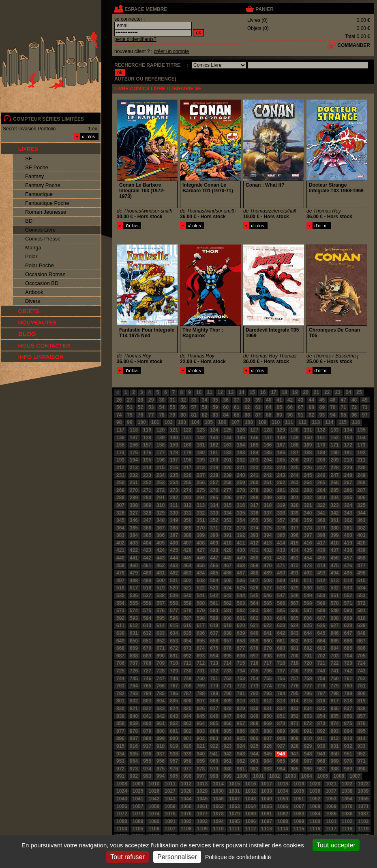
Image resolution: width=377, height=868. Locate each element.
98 (119, 422)
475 (335, 566)
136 (120, 438)
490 (281, 573)
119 (147, 430)
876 (362, 723)
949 (321, 754)
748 (174, 679)
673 (187, 648)
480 (147, 573)
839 (120, 716)
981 (241, 769)
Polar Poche (40, 265)
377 (294, 528)
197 (174, 460)
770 (214, 686)
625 (308, 625)
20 (305, 392)
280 (268, 490)
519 (161, 588)
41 (279, 400)
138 (147, 438)
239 (227, 475)
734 (241, 671)
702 (321, 656)
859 (134, 723)
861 (161, 723)
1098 (283, 821)
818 (348, 701)
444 (174, 558)
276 (214, 490)
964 (268, 761)
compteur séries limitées (48, 119)
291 (161, 498)
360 (321, 520)
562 (227, 603)
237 (201, 475)
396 (294, 535)
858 (120, 723)
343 (348, 513)
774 (268, 686)
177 (161, 453)
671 (161, 648)
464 (187, 566)
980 (227, 769)
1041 (138, 799)
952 (362, 754)
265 (321, 483)
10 (199, 392)
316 (241, 505)
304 (335, 498)
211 (362, 460)
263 (294, 483)
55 (172, 407)
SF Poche (37, 167)
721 (321, 663)
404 (147, 543)
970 (348, 761)
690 (161, 656)
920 (187, 746)
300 (281, 498)
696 (241, 656)
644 (308, 633)
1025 (138, 791)
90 (290, 415)
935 (134, 754)
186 (281, 453)
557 (161, 603)
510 (294, 581)
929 (308, 746)
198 (187, 460)
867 (241, 723)
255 (187, 483)
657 (227, 641)
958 (187, 761)
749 (187, 679)
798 (335, 694)
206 (294, 460)
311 (174, 505)
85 (237, 415)
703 (335, 656)
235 (174, 475)
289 (134, 498)
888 (268, 731)
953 (120, 761)
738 (294, 671)
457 (348, 558)
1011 (170, 784)
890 (294, 731)
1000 (242, 776)
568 (308, 603)
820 (120, 708)
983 (268, 769)
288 (120, 498)
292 (174, 498)
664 (321, 641)
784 (147, 694)
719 (294, 663)
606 (308, 618)
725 (120, 671)
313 (201, 505)
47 (344, 400)
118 (134, 430)
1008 (122, 784)
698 (268, 656)
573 (120, 611)
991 (120, 776)
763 (120, 686)
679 (268, 648)
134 (348, 430)
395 (281, 535)
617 (201, 625)
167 (281, 445)
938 (174, 754)
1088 (122, 821)
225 (294, 468)
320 (294, 505)
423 (147, 550)
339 (294, 513)
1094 (218, 821)
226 (308, 468)
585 (281, 611)
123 (201, 430)
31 (172, 400)
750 (201, 679)
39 (258, 400)
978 (201, 769)
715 (241, 663)
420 (362, 543)
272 (161, 490)
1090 (154, 821)
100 (142, 422)
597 (187, 618)
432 (268, 550)
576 (161, 611)
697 (254, 656)
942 (227, 754)
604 (281, 618)
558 (174, 603)
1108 (186, 829)
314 (214, 505)
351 (201, 520)
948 (308, 754)
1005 (323, 776)
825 (187, 708)
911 (321, 738)
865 (214, 723)
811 (254, 701)
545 (254, 596)
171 (335, 445)
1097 (267, 821)
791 (241, 694)
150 (308, 438)
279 (254, 490)
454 (308, 558)
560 (201, 603)
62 (247, 407)
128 (268, 430)
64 (269, 407)
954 (134, 761)
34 (205, 400)
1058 (154, 806)
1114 (283, 829)
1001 (258, 776)
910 (308, 738)
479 (134, 573)
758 (308, 679)
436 (321, 550)
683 (321, 648)
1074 (154, 814)
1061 (202, 806)
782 (120, 694)
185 (268, 453)
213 (134, 468)
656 (214, 641)
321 (308, 505)
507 (254, 581)
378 (308, 528)
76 (140, 415)
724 (362, 663)
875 (348, 723)
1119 (363, 829)
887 (254, 731)
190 (335, 453)
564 (254, 603)
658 (241, 641)
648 (362, 633)
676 (227, 648)
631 (134, 633)
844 (187, 716)
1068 (315, 806)
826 (201, 708)
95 (344, 415)
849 (254, 716)
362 (348, 520)
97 (365, 415)
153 (348, 438)
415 (294, 543)
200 (214, 460)
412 (254, 543)
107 (236, 422)
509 (281, 581)
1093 (202, 821)
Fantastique (39, 194)
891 (308, 731)
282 (294, 490)
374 (254, 528)
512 (321, 581)
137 (134, 438)
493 (321, 573)
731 (201, 671)
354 (241, 520)
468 (241, 566)
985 (294, 769)
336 (254, 513)
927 (281, 746)
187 (294, 453)
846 (214, 716)
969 (335, 761)
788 (201, 694)
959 (201, 761)
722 (335, 663)
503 (201, 581)
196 (161, 460)
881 (174, 731)
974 (147, 769)
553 (362, 596)
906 (254, 738)
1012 (186, 784)
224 (281, 468)
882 (187, 731)
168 (294, 445)
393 (254, 535)
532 (335, 588)
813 (281, 701)
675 (214, 648)
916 (134, 746)
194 (134, 460)
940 (201, 754)
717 (268, 663)
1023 (363, 784)
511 (308, 581)
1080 (251, 814)
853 (308, 716)
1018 (283, 784)
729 (174, 671)
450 (254, 558)
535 (120, 596)
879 (147, 731)
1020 (315, 784)
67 (301, 407)
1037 (331, 791)
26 (119, 400)
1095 (235, 821)
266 (335, 483)
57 (194, 407)
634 (174, 633)
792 (254, 694)
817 (335, 701)
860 (147, 723)
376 (281, 528)
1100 (315, 821)
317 (254, 505)
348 (161, 520)
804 (161, 701)
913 (348, 738)
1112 (251, 829)
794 (281, 694)
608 (335, 618)
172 (348, 445)
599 (214, 618)
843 (174, 716)
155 (120, 445)
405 (161, 543)
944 (254, 754)
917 (147, 746)
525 (241, 588)
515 (362, 581)
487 (241, 573)
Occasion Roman (45, 274)
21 (316, 392)
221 (241, 468)
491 (294, 573)
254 (174, 483)
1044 (186, 799)
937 (161, 754)
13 (231, 392)
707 (134, 663)
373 (241, 528)
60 (226, 407)
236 (187, 475)
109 (262, 422)
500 (161, 581)
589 (335, 611)
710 (174, 663)
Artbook (34, 292)
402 (120, 543)
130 (294, 430)
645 (321, 633)
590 (348, 611)
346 (134, 520)
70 (333, 407)
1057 (138, 806)
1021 (331, 784)
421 (120, 550)
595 (161, 618)
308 (134, 505)
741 (335, 671)
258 (227, 483)
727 (147, 671)
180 (201, 453)
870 (281, 723)
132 (321, 430)
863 (187, 723)
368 (174, 528)
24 (348, 392)
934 (120, 754)
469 (254, 566)
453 (294, 558)
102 (169, 422)
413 (268, 543)
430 (241, 550)
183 (241, 453)
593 (134, 618)
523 (214, 588)
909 (294, 738)
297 (241, 498)
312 (187, 505)
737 (281, 671)
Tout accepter (336, 845)
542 (214, 596)
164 (241, 445)
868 (254, 723)
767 (174, 686)
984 (281, 769)
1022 (347, 784)
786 (174, 694)
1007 (355, 776)
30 (162, 400)
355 (254, 520)
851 (281, 716)
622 (268, 625)
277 (227, 490)
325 (362, 505)
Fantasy (34, 176)
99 (130, 422)
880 (161, 731)
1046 (218, 799)
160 (187, 445)
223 (268, 468)
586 (294, 611)
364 (120, 528)
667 (362, 641)
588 (321, 611)
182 (227, 453)
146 (254, 438)
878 (134, 731)
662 (294, 641)
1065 (267, 806)
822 (147, 708)
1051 (299, 799)
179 (187, 453)
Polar (31, 256)
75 (130, 415)
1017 (267, 784)
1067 (299, 806)
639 (241, 633)
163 (227, 445)
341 (321, 513)
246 (321, 475)
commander (354, 45)
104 (195, 422)
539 (174, 596)
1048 (251, 799)
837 (348, 708)
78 (162, 415)
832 (281, 708)
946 (281, 754)
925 (254, 746)
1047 (235, 799)
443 (161, 558)
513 (335, 581)
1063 (235, 806)
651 (147, 641)
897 (134, 738)
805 (174, 701)
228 (335, 468)
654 (187, 641)
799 (348, 694)
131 (308, 430)
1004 (307, 776)
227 (321, 468)
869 (268, 723)
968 (321, 761)
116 (356, 422)
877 (120, 731)
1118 (347, 829)
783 (134, 694)
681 (294, 648)
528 (281, 588)
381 (348, 528)
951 (348, 754)
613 (147, 625)
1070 (347, 806)
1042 (154, 799)
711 (187, 663)
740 (321, 671)
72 (354, 407)
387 (174, 535)
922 (214, 746)
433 (281, 550)
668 (120, 648)
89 (279, 415)
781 (362, 686)
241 (254, 475)
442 (147, 558)
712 (201, 663)
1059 (170, 806)
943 (241, 754)
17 (273, 392)
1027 (170, 791)
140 (174, 438)
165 (254, 445)
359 (308, 520)
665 (335, 641)
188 (308, 453)
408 (201, 543)
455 (321, 558)
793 (268, 694)
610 (362, 618)
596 (174, 618)
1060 (186, 806)
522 (201, 588)
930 (321, 746)
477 (362, 566)
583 (254, 611)
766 (161, 686)
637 (214, 633)
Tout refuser (127, 857)
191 (348, 453)
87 (258, 415)
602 (254, 618)
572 (362, 603)
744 (120, 679)
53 (151, 407)
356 (268, 520)
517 (134, 588)
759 (321, 679)
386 (161, 535)
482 (174, 573)
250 (120, 483)
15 (252, 392)
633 (161, 633)
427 (201, 550)
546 (268, 596)
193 (120, 460)
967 (308, 761)
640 (254, 633)
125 (227, 430)
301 (294, 498)
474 (321, 566)
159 (174, 445)
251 (134, 483)
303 (321, 498)
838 (362, 708)
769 (201, 686)
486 (227, 573)
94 (333, 415)
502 (187, 581)
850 (268, 716)
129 (281, 430)
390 (214, 535)
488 (254, 573)
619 (227, 625)
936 (147, 754)
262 (281, 483)
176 (147, 453)
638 (227, 633)
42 (290, 400)
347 (147, 520)
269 (120, 490)
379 (321, 528)
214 (147, 468)
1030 (218, 791)
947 (294, 754)
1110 (218, 829)
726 (134, 671)
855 (335, 716)
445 (187, 558)
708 (147, 663)
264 (308, 483)
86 (247, 415)
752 (227, 679)
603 (268, 618)
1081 (267, 814)
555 (134, 603)
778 (321, 686)
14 (241, 392)
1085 (331, 814)
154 (362, 438)
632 (147, 633)
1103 (363, 821)
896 (120, 738)
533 (348, 588)
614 (161, 625)
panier (264, 9)
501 (174, 581)
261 (268, 483)
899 (161, 738)
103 (182, 422)
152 (335, 438)
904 (227, 738)
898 (147, 738)
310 (161, 505)
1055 (363, 799)
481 (161, 573)
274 (187, 490)
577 (174, 611)
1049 (267, 799)
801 (120, 701)
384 (134, 535)
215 (161, 468)
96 (354, 415)
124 (214, 430)
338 (281, 513)
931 (335, 746)
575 (147, 611)
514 (348, 581)
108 (249, 422)
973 (134, 769)
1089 (138, 821)
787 (187, 694)
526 (254, 588)
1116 (315, 829)
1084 (315, 814)
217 (187, 468)
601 (241, 618)
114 (329, 422)
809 (227, 701)
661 (281, 641)
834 (308, 708)
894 (348, 731)
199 (201, 460)
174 (120, 453)
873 (321, 723)
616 (187, 625)
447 (214, 558)
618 (214, 625)
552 (348, 596)
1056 (122, 806)
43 (301, 400)
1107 (170, 829)
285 (335, 490)
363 (362, 520)
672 (174, 648)
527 (268, 588)
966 (294, 761)
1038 (347, 791)
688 (134, 656)
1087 (363, 814)
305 (348, 498)
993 (147, 776)
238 (214, 475)
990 (362, 769)
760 (335, 679)
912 (335, 738)
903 (214, 738)
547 (281, 596)
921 (201, 746)
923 (227, 746)
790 (227, 694)
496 (362, 573)
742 (348, 671)
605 (294, 618)
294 (201, 498)
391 (227, 535)
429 (227, 550)
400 (348, 535)
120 (161, 430)
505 (227, 581)
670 (147, 648)
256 (201, 483)
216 (174, 468)
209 (335, 460)
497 (120, 581)
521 (187, 588)
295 (214, 498)
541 (201, 596)
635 (187, 633)
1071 (363, 806)
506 (241, 581)
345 (120, 520)
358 (294, 520)
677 (241, 648)
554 (120, 603)
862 (174, 723)
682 (308, 648)
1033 (267, 791)
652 (161, 641)
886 (241, 731)
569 (321, 603)
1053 (331, 799)
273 (174, 490)
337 (268, 513)
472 (294, 566)
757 (294, 679)
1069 (331, 806)
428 (214, 550)
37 (237, 400)
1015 (235, 784)
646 (335, 633)
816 (321, 701)
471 (281, 566)
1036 (315, 791)
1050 (283, 799)
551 (335, 596)
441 (134, 558)
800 (362, 694)
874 (335, 723)
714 (227, 663)
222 (254, 468)
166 (268, 445)
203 (254, 460)
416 (308, 543)
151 (321, 438)
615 (174, 625)
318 (268, 505)
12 (220, 392)
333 (214, 513)
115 (343, 422)
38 (247, 400)
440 (120, 558)
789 (214, 694)
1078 (218, 814)
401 (362, 535)
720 (308, 663)
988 (335, 769)
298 (254, 498)
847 (227, 716)
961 (227, 761)
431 (254, 550)
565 (268, 603)
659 (254, 641)
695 (227, 656)
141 (187, 438)
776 (294, 686)
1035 (299, 791)
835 (321, 708)
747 (161, 679)
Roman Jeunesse (46, 212)
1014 (218, 784)
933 (362, 746)
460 (134, 566)
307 (120, 505)
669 (134, 648)
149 (294, 438)
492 (308, 573)
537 (147, 596)
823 (161, 708)
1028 (186, 791)
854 (321, 716)
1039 (363, 791)
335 (241, 513)
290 (147, 498)
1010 (154, 784)
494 (335, 573)
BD (29, 221)
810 (241, 701)
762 (362, 679)
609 (348, 618)
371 (214, 528)
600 (227, 618)
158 (161, 445)
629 (362, 625)
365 (134, 528)
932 (348, 746)
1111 (235, 829)
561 (214, 603)
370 (201, 528)
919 (174, 746)
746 (147, 679)
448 (227, 558)
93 (322, 415)
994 (161, 776)
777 (308, 686)
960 (214, 761)
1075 (170, 814)
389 (201, 535)
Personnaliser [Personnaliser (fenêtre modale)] (177, 857)
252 (147, 483)
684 (335, 648)
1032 (251, 791)
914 (362, 738)
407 (187, 543)
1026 (154, 791)
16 (263, 392)
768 (187, 686)
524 (227, 588)
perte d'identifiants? (135, 39)
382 (362, 528)
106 (222, 422)
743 (362, 671)
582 (241, 611)
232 (134, 475)
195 (147, 460)
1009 (138, 784)
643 (294, 633)
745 (134, 679)
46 (333, 400)
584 (268, 611)
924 (241, 746)
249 (362, 475)
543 (227, 596)
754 (254, 679)
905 (241, 738)
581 (227, 611)
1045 (202, 799)
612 (134, 625)
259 (241, 483)
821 (134, 708)
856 (348, 716)
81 (194, 415)
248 (348, 475)
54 (162, 407)
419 (348, 543)
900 (174, 738)
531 (321, 588)
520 (174, 588)
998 (214, 776)
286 (348, 490)
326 (120, 513)
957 (174, 761)
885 (227, 731)
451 (268, 558)
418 (335, 543)
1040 (122, 799)
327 (134, 513)
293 (187, 498)
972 (120, 769)
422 (134, 550)
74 (119, 415)
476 (348, 566)
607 (321, 618)
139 (161, 438)
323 (335, 505)
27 (130, 400)
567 (294, 603)
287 (362, 490)
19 (295, 392)
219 (214, 468)
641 (268, 633)
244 (294, 475)
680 (281, 648)
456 (335, 558)
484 (201, 573)
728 (161, 671)
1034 (283, 791)
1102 (347, 821)
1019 (299, 784)
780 (348, 686)
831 (268, 708)
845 (201, 716)
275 (201, 490)
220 (227, 468)
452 (281, 558)
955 (147, 761)
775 (281, 686)
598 (201, 618)
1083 (299, 814)
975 (161, 769)
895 (362, 731)
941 (214, 754)
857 (362, 716)
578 (187, 611)
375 (268, 528)
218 (201, 468)
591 (362, 611)
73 (365, 407)
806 (187, 701)
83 (215, 415)
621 (254, 625)
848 (241, 716)
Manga (33, 248)
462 (161, 566)
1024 (122, 791)
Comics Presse (43, 239)
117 (120, 430)
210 (348, 460)
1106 (154, 829)
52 (140, 407)
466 (214, 566)
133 (335, 430)
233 (147, 475)
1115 (299, 829)
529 (294, 588)
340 (308, 513)
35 (215, 400)
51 (130, 407)
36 (226, 400)
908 (281, 738)
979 (214, 769)
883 (201, 731)
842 (161, 716)
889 (281, 731)
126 (241, 430)
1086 (347, 814)
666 (348, 641)
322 (321, 505)
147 (268, 438)
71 (344, 407)
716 (254, 663)
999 (227, 776)
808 (214, 701)
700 (294, 656)
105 (209, 422)
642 (281, 633)
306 (362, 498)
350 (187, 520)
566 (281, 603)
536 (134, 596)
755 (268, 679)
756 (281, 679)
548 (294, 596)
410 (227, 543)
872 (308, 723)
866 (227, 723)
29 (151, 400)
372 (227, 528)
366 (147, 528)
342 (335, 513)
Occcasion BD (42, 283)
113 (316, 422)
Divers (33, 301)
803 (147, 701)
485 (214, 573)
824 (174, 708)
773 (254, 686)
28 (140, 400)
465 (201, 566)
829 (241, 708)
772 (241, 686)
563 (241, 603)
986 (308, 769)
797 (321, 694)
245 (308, 475)
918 (161, 746)
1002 (275, 776)
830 (254, 708)
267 (348, 483)
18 (284, 392)
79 (172, 415)
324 (348, 505)
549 (308, 596)
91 (301, 415)
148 (281, 438)
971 (362, 761)
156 (134, 445)
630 (120, 633)
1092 (186, 821)
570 (335, 603)
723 (348, 663)
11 (209, 392)
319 (281, 505)
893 (335, 731)
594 (147, 618)
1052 (315, 799)
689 (147, 656)
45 (322, 400)
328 (147, 513)
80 (183, 415)
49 (365, 400)
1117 (331, 829)
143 (214, 438)
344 (362, 513)
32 (183, 400)
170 (321, 445)
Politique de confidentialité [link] (238, 857)
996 (187, 776)
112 (302, 422)
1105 (138, 829)
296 (227, 498)
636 (201, 633)
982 (254, 769)
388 (187, 535)
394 (268, 535)
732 (214, 671)
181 (214, 453)
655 (201, 641)
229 (348, 468)
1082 (283, 814)
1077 (202, 814)
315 (227, 505)
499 (147, 581)
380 (335, 528)
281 (281, 490)
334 (227, 513)
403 (134, 543)
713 (214, 663)
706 (120, 663)
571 (348, 603)
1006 (339, 776)
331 (187, 513)
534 (362, 588)
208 (321, 460)
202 (241, 460)
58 (205, 407)
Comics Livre (40, 230)
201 (227, 460)
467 (227, 566)
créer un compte (171, 51)
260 (254, 483)
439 (362, 550)
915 (120, 746)
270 (134, 490)
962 (241, 761)
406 (174, 543)
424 (161, 550)
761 (348, 679)
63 (258, 407)
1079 (235, 814)
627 (335, 625)
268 (362, 483)
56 (183, 407)
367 (161, 528)
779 (335, 686)
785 (161, 694)
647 (348, 633)
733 (227, 671)
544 (241, 596)
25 (359, 392)
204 (268, 460)
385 (147, 535)
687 (120, 656)
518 (147, 588)
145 (241, 438)
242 (268, 475)
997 (201, 776)
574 (134, 611)
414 (281, 543)
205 (281, 460)
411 (241, 543)
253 (161, 483)
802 (134, 701)
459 (120, 566)
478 (120, 573)
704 (348, 656)
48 (354, 400)
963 (254, 761)
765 (147, 686)
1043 (170, 799)
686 (362, 648)
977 (187, 769)
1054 (347, 799)
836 (335, 708)
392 (241, 535)
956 (161, 761)
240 (241, 475)
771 (227, 686)
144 (227, 438)
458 (362, 558)
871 (294, 723)
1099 (299, 821)
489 (268, 573)
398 (321, 535)
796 (308, 694)
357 (281, 520)
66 (290, 407)
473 (308, 566)
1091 (170, 821)
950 (335, 754)
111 (289, 422)
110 (276, 422)
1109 (202, 829)
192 (362, 453)
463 (174, 566)
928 (294, 746)
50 (119, 407)
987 (321, 769)
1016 (251, 784)
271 (147, 490)
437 (335, 550)
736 (268, 671)
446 (201, 558)
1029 (202, 791)
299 (268, 498)
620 (241, 625)
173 (362, 445)
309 (147, 505)
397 (308, 535)
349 (174, 520)
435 (308, 550)
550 (321, 596)
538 (161, 596)
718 (281, 663)
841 (147, 716)
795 (294, 694)
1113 (267, 829)
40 (269, 400)
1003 (290, 776)
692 (187, 656)
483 (187, 573)
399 (335, 535)
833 (294, 708)
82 (205, 415)
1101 (331, 821)
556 (147, 603)
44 (311, 400)
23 (338, 392)
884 (214, 731)
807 (201, 701)
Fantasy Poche (43, 185)
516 (120, 588)
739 (308, 671)
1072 (122, 814)
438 (348, 550)
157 (147, 445)
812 (268, 701)
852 (294, 716)
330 (174, 513)
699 (281, 656)
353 (227, 520)
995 (174, 776)
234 (161, 475)
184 (254, 453)
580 (214, 611)
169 (308, 445)
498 (134, 581)
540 (187, 596)
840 (134, 716)
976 (174, 769)
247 (335, 475)
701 (308, 656)
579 (201, 611)
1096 (251, 821)
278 (241, 490)
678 (254, 648)
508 (268, 581)
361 (335, 520)
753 (241, 679)
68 (311, 407)
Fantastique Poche (47, 203)
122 (187, 430)
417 (321, 543)
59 (215, 407)
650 (134, 641)
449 (241, 558)
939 (187, 754)
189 (321, 453)
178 (174, 453)
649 (120, 641)
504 (214, 581)
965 (281, 761)
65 (279, 407)
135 (362, 430)
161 (201, 445)
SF (29, 158)
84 (226, 415)
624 (294, 625)
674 (201, 648)
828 (227, 708)
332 (201, 513)
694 (214, 656)
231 (120, 475)
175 (134, 453)
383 (120, 535)
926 (268, 746)
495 (348, 573)
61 (237, 407)
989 (348, 769)
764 (134, 686)
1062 (218, 806)
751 (214, 679)
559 (187, 603)
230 (362, 468)
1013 (202, 784)
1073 (138, 814)
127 (254, 430)
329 (161, 513)
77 (151, 415)
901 (187, 738)
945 (268, 754)
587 (308, 611)
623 (281, 625)
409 (214, 543)
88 (269, 415)
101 (155, 422)
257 (214, 483)
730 (187, 671)
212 (120, 468)
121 (174, 430)
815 (308, 701)
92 (311, 415)
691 (174, 656)
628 (348, 625)
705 (362, 656)
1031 (235, 791)
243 (281, 475)
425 (174, 550)
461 (147, 566)
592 (120, 618)
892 (321, 731)
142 (201, 438)
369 (187, 528)
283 (308, 490)
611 (120, 625)
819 (362, 701)
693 (201, 656)
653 (174, 641)
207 (308, 460)
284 (321, 490)
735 (254, 671)
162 (214, 445)
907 (268, 738)
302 (308, 498)
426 (187, 550)
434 (294, 550)
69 (322, 407)
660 (268, 641)
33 (194, 400)
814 (294, 701)
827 (214, 708)
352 (214, 520)
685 (348, 648)
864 (201, 723)
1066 (283, 806)
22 (327, 392)
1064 (251, 806)
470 (268, 566)
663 (308, 641)
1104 (122, 829)
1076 (186, 814)
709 (161, 663)
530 (308, 588)
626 (321, 625)
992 (134, 776)
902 (201, 738)
